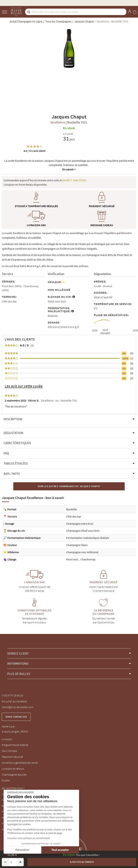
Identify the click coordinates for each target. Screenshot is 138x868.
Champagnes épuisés (14, 774)
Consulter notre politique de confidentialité (29, 838)
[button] (69, 419)
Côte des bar (74, 516)
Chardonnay (88, 559)
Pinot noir (72, 559)
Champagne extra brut (80, 524)
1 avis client (34, 151)
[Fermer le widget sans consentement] (20, 792)
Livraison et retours (13, 769)
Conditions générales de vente (20, 763)
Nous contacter (16, 717)
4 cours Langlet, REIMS (15, 731)
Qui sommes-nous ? (13, 788)
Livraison (7, 739)
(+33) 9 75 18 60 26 (12, 695)
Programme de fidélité (15, 745)
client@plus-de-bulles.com (18, 707)
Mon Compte (9, 751)
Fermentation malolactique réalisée (88, 538)
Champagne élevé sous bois (83, 531)
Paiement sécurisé (12, 757)
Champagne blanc (77, 545)
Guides (6, 780)
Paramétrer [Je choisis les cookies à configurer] (22, 850)
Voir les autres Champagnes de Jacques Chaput (69, 486)
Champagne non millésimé (82, 552)
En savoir (69, 169)
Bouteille (72, 509)
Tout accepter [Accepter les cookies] (60, 850)
